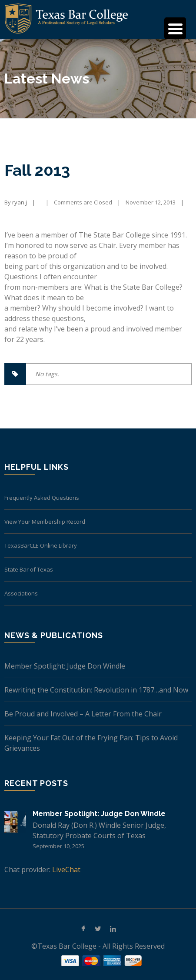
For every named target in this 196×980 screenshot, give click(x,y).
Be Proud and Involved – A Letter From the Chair (83, 714)
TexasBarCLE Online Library (41, 545)
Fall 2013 (37, 170)
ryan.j (20, 202)
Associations (21, 593)
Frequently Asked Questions (42, 498)
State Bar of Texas (29, 569)
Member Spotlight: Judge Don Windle (65, 666)
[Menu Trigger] (175, 28)
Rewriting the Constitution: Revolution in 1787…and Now (96, 690)
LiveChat (66, 870)
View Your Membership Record (45, 522)
